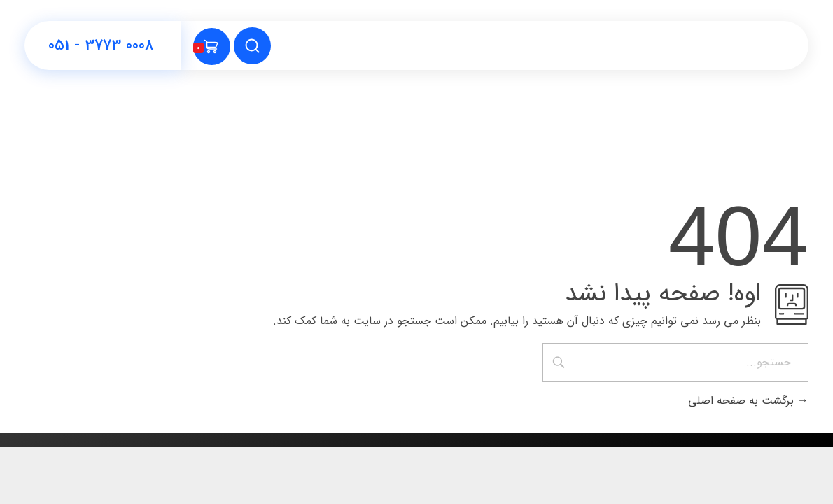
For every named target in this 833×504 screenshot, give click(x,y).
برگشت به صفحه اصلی (748, 401)
